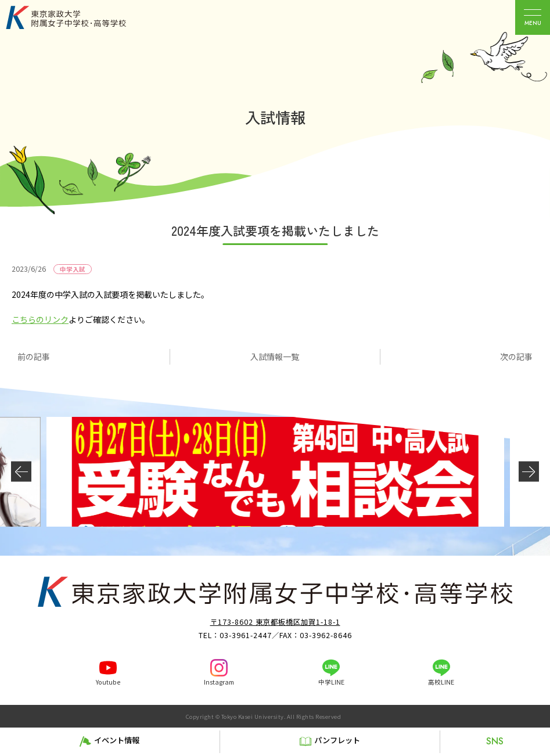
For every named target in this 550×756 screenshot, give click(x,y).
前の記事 (34, 357)
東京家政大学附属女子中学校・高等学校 (79, 17)
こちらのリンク (40, 319)
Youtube (108, 682)
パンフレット (337, 740)
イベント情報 (117, 740)
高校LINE (441, 682)
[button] (21, 472)
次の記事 (516, 357)
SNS (495, 741)
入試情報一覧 (275, 357)
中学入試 (73, 269)
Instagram (219, 682)
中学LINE (331, 682)
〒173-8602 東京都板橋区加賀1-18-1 (275, 622)
